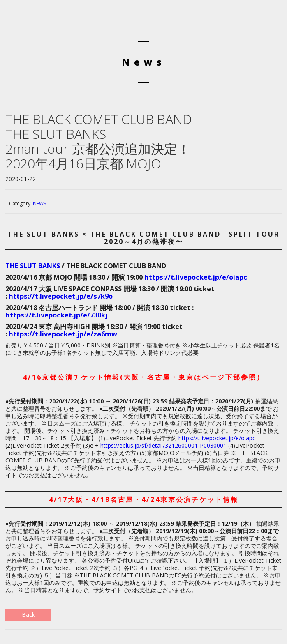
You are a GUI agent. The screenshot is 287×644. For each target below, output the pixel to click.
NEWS (39, 204)
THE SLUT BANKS (33, 266)
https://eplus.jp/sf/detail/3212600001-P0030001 (163, 445)
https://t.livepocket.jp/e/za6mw (63, 334)
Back (28, 615)
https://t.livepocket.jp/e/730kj (57, 315)
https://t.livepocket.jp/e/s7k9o (61, 296)
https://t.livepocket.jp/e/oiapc (196, 277)
